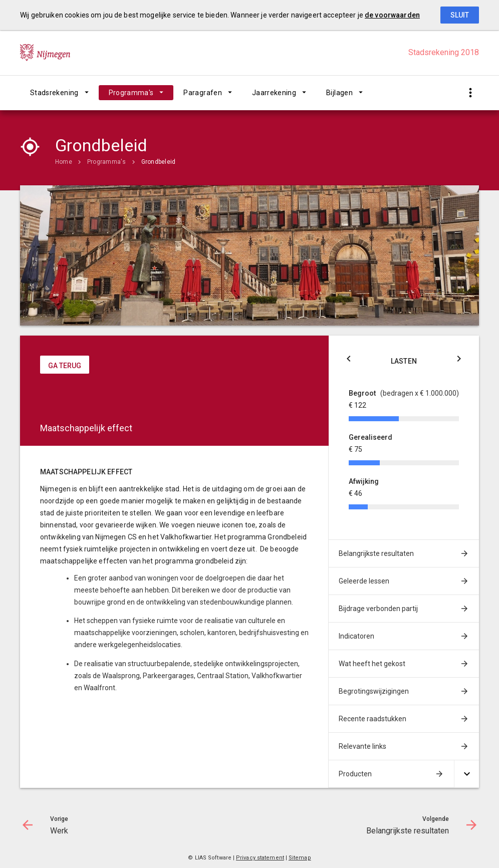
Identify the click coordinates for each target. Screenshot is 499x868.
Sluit (460, 15)
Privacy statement (260, 858)
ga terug (65, 366)
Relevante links (362, 746)
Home (64, 162)
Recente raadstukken (372, 719)
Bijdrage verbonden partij (378, 609)
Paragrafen (203, 93)
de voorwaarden (392, 15)
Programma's (131, 93)
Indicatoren (356, 636)
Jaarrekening (274, 93)
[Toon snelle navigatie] (470, 93)
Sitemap (300, 858)
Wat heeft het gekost (372, 664)
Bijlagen (339, 93)
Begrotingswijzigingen (374, 691)
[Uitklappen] (466, 774)
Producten (355, 774)
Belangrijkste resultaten (376, 553)
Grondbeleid (159, 162)
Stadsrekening (54, 93)
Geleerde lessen (364, 581)
